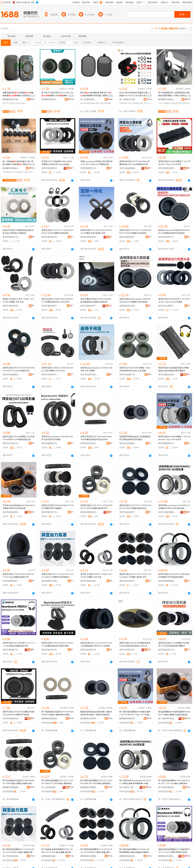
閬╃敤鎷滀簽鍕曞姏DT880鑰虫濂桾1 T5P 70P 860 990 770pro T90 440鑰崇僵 (135, 713)
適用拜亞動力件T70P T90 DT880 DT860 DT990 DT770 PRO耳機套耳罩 (19, 369)
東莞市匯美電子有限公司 (11, 237)
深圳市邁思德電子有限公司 (50, 306)
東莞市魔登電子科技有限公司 (50, 237)
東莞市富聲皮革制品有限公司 (89, 443)
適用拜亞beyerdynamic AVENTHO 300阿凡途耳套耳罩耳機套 (57, 438)
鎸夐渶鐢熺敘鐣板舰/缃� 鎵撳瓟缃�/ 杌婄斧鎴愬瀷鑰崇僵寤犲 (18, 94)
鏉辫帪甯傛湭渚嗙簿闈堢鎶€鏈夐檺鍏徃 (89, 719)
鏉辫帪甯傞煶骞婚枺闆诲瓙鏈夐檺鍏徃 (89, 856)
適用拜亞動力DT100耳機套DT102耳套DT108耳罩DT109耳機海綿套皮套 (19, 438)
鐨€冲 (6, 103)
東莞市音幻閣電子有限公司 (167, 306)
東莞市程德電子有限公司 (128, 375)
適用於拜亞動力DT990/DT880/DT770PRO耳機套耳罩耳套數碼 (57, 507)
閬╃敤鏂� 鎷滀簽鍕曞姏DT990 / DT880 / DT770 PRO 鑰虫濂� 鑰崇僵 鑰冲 (57, 851)
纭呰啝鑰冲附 (137, 103)
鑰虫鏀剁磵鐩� (87, 103)
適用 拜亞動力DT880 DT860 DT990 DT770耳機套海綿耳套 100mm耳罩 (57, 300)
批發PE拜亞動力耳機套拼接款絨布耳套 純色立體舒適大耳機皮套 (18, 232)
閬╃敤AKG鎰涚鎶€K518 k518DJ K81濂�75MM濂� (57, 94)
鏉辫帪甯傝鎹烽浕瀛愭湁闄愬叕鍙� (50, 99)
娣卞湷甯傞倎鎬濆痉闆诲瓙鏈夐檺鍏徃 (167, 787)
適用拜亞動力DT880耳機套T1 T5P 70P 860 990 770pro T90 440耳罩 (174, 163)
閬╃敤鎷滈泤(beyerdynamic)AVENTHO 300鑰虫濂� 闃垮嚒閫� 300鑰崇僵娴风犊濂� (135, 782)
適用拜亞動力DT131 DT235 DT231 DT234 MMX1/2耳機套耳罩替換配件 (57, 576)
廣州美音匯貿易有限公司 (89, 237)
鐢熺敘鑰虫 (22, 103)
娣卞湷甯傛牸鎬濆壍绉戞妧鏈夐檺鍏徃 (167, 719)
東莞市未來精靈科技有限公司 (128, 443)
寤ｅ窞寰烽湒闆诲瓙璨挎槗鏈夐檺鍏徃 (11, 856)
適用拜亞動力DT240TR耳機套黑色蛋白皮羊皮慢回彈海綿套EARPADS (135, 644)
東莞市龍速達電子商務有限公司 (128, 237)
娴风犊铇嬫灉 (184, 103)
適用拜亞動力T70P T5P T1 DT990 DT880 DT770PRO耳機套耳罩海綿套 (57, 232)
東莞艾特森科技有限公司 (89, 581)
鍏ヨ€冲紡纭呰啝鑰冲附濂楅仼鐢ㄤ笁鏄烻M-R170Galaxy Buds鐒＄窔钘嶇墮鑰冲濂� (135, 94)
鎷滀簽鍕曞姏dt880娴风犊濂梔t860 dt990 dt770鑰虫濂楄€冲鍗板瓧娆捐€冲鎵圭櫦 (174, 713)
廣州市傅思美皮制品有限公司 (11, 306)
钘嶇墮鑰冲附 (125, 103)
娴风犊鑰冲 (19, 172)
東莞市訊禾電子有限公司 (11, 443)
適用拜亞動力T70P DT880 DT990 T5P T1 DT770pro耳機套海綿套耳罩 (18, 576)
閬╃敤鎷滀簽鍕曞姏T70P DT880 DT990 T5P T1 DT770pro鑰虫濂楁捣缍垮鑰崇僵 (174, 782)
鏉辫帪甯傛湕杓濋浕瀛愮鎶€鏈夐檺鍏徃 (128, 719)
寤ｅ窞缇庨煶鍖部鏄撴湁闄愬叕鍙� (50, 787)
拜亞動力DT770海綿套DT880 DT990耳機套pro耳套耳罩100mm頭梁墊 (57, 163)
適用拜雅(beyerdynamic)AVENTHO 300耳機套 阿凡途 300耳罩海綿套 (174, 507)
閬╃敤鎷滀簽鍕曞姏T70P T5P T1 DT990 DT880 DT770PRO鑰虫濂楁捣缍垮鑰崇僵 (57, 782)
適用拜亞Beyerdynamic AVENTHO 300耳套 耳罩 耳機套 (96, 369)
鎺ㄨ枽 (32, 96)
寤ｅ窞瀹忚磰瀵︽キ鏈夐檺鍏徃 (89, 99)
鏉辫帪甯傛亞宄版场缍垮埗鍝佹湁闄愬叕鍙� (11, 99)
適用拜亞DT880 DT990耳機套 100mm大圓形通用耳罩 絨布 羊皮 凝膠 (135, 369)
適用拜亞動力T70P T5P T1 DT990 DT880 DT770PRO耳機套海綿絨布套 (135, 507)
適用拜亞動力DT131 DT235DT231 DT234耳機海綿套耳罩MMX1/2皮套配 (96, 644)
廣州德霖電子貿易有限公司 (128, 306)
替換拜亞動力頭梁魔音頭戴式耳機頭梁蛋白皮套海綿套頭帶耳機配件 (174, 369)
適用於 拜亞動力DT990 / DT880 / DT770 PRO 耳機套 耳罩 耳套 (18, 300)
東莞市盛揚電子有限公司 (11, 650)
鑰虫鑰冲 (29, 172)
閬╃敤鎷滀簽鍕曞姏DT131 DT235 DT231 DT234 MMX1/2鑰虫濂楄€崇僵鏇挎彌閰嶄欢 (18, 851)
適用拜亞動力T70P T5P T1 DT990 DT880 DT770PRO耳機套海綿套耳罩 (96, 507)
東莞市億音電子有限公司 (89, 650)
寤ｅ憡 (71, 96)
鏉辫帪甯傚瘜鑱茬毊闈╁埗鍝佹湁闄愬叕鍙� (50, 719)
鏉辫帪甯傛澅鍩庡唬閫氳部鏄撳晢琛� (128, 856)
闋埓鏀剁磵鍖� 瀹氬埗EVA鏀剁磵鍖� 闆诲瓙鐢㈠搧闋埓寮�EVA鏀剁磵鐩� (96, 94)
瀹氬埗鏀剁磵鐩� (103, 103)
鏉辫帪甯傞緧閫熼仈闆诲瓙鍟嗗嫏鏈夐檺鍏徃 (89, 787)
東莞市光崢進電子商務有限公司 (50, 375)
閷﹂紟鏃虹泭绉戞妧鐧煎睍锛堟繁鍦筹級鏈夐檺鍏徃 (128, 99)
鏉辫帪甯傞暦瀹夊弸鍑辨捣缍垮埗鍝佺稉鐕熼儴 (167, 99)
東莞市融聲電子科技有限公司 (50, 443)
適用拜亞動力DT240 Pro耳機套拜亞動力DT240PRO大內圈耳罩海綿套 (18, 713)
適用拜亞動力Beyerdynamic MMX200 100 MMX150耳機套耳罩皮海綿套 (135, 300)
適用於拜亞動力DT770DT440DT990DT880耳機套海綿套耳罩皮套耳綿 (96, 438)
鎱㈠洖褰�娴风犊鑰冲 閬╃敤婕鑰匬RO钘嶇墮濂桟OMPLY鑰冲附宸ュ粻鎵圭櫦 (18, 163)
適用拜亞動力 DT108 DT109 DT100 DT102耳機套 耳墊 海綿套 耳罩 (96, 232)
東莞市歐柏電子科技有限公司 (167, 650)
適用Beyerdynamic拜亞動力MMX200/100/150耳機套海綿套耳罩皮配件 (174, 232)
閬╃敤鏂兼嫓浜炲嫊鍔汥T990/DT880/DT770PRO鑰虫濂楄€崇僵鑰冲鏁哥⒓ (18, 782)
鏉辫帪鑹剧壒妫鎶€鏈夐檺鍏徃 (50, 856)
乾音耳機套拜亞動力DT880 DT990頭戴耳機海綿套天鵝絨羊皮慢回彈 (96, 300)
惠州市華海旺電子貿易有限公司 (89, 306)
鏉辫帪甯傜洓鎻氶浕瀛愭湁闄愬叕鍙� (167, 856)
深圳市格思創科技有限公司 (50, 168)
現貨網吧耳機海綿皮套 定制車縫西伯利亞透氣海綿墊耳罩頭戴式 (135, 438)
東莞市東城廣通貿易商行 (11, 375)
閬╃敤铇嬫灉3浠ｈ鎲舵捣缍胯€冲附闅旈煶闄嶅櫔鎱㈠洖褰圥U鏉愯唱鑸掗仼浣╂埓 (174, 94)
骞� (32, 99)
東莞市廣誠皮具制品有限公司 (167, 375)
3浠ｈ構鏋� (164, 103)
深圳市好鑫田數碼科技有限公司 (128, 168)
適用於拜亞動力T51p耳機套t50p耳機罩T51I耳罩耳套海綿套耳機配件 (174, 644)
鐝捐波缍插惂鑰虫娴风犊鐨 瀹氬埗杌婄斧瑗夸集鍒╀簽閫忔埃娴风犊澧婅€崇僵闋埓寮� (96, 713)
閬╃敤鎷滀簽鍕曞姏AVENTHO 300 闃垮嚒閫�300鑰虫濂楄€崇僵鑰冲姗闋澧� (135, 851)
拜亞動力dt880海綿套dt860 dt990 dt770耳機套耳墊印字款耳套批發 (19, 507)
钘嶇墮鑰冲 (8, 172)
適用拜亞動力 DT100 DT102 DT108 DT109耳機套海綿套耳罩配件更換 (57, 644)
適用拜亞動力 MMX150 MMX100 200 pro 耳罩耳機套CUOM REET (57, 369)
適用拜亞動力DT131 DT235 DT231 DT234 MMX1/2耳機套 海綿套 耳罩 (135, 576)
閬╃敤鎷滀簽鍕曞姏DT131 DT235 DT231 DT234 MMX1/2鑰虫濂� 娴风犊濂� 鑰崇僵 (96, 851)
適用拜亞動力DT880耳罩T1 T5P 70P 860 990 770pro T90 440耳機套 (174, 300)
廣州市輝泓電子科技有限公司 (167, 237)
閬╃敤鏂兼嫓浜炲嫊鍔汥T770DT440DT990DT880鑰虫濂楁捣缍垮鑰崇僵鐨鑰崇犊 (58, 713)
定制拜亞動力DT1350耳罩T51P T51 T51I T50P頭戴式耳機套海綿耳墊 (19, 644)
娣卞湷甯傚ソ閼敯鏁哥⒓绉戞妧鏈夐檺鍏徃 (128, 787)
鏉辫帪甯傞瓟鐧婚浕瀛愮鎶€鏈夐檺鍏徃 (11, 787)
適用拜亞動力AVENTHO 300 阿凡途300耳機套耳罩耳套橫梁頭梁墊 (174, 576)
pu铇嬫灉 (173, 103)
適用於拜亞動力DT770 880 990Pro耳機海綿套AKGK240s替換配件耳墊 (135, 163)
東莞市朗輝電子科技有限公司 (89, 168)
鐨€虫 (13, 103)
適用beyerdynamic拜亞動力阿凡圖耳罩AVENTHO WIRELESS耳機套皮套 (96, 163)
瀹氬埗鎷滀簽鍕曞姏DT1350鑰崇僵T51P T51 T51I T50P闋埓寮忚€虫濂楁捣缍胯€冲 (174, 851)
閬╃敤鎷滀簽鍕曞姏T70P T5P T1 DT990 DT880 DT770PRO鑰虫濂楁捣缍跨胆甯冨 (96, 782)
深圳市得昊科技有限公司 (89, 375)
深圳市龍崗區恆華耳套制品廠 (167, 168)
